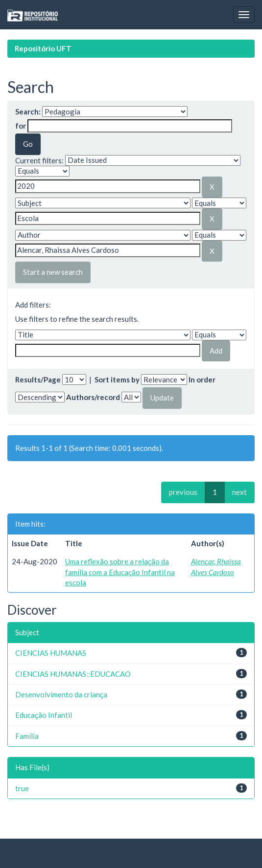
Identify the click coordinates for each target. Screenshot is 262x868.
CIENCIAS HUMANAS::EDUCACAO (73, 674)
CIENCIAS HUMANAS (51, 653)
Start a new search (53, 272)
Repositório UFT (43, 48)
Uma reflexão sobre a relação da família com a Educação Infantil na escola (120, 572)
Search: (28, 111)
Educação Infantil (44, 715)
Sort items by (117, 379)
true (22, 788)
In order (202, 379)
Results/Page (38, 379)
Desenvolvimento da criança (61, 694)
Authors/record (93, 397)
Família (27, 736)
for (21, 126)
